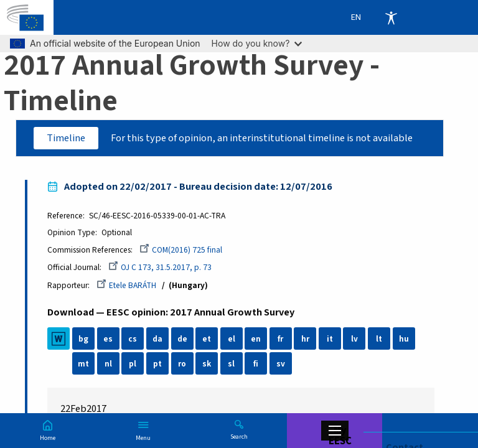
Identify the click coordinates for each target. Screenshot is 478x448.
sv (281, 364)
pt (157, 364)
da (157, 339)
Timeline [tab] (66, 138)
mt (84, 364)
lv (354, 339)
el (232, 339)
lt (380, 339)
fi (256, 364)
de (182, 339)
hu (404, 339)
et (207, 339)
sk (207, 364)
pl (133, 364)
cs (133, 339)
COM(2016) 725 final (181, 250)
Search (239, 436)
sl (232, 364)
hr (305, 339)
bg (84, 339)
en (256, 339)
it (330, 339)
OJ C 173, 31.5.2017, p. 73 (161, 268)
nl (108, 364)
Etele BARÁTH (127, 285)
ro (183, 364)
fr (281, 339)
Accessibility (391, 17)
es (109, 339)
